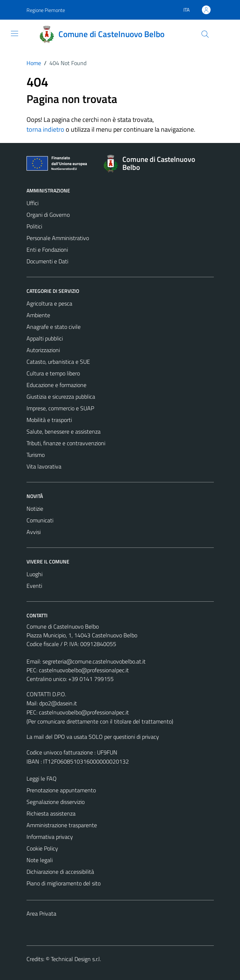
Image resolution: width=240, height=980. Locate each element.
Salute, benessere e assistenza (64, 431)
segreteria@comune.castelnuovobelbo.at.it (94, 661)
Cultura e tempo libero (53, 373)
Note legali (40, 860)
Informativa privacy (50, 837)
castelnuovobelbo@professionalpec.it (84, 670)
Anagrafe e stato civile (54, 327)
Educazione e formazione (56, 385)
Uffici (32, 203)
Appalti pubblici (45, 338)
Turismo (36, 455)
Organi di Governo (48, 215)
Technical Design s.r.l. (76, 959)
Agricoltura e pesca (49, 303)
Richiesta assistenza (51, 813)
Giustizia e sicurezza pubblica (61, 397)
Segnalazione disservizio (56, 802)
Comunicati (40, 520)
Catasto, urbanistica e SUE (58, 362)
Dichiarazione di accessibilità (60, 872)
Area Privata (41, 913)
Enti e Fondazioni (47, 250)
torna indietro (45, 129)
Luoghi (34, 574)
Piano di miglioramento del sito (64, 883)
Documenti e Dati (47, 261)
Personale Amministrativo (58, 238)
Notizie (35, 509)
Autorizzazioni (43, 350)
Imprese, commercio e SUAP (60, 408)
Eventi (34, 586)
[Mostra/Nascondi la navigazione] (15, 33)
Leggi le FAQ (42, 778)
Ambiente (38, 315)
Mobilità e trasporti (49, 420)
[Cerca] (205, 34)
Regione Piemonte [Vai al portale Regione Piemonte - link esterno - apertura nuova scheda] (46, 10)
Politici (34, 226)
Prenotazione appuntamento (61, 790)
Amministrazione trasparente (62, 825)
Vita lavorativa (44, 466)
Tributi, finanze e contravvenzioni (66, 443)
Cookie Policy (42, 848)
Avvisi (34, 532)
